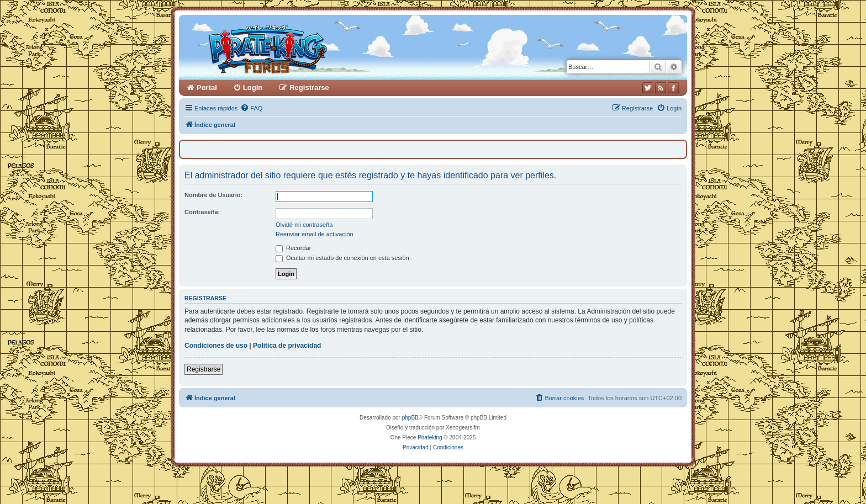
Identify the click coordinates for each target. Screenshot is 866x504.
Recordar (293, 248)
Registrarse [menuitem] (309, 87)
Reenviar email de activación (315, 234)
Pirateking (430, 437)
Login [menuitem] (253, 87)
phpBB (410, 418)
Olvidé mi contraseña (304, 225)
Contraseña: (202, 212)
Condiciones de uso (216, 346)
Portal (207, 87)
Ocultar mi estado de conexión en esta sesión (342, 258)
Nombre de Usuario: (213, 195)
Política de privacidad (287, 346)
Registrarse (204, 369)
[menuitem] (251, 108)
